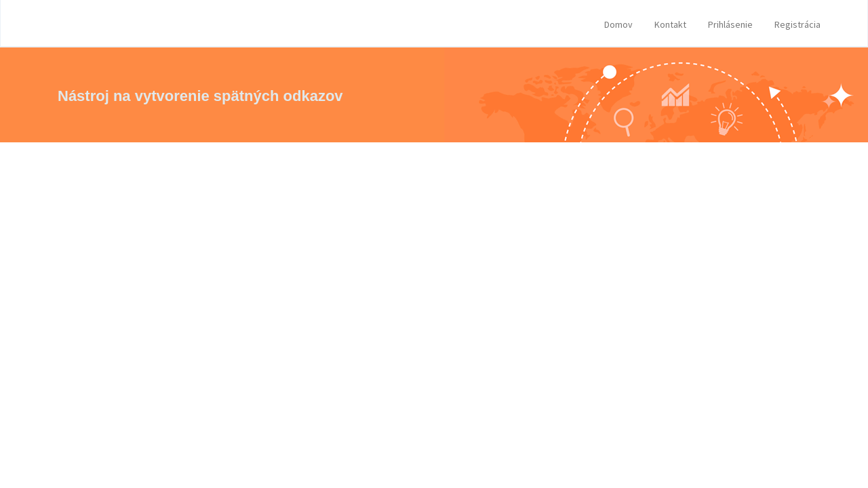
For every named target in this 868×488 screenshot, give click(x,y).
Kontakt (670, 24)
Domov (618, 24)
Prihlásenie (730, 24)
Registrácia (797, 24)
